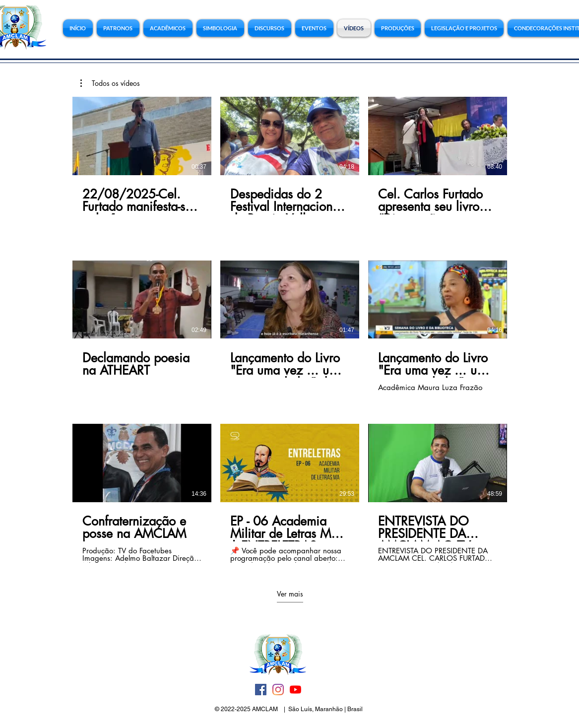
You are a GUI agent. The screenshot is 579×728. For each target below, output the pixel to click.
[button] (464, 28)
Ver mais (289, 594)
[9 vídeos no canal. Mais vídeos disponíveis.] (290, 330)
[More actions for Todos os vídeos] (110, 83)
